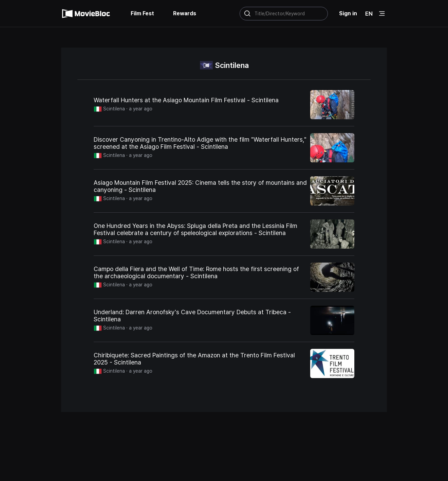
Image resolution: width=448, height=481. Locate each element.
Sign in (348, 13)
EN (369, 14)
